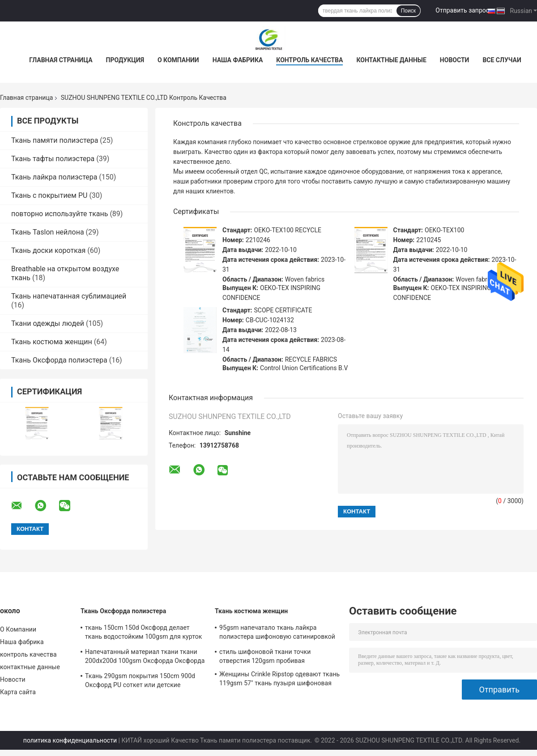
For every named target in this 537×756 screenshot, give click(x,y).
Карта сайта (18, 692)
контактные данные (391, 60)
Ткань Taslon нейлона (48, 232)
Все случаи (502, 60)
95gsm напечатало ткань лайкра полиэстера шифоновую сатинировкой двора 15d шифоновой (277, 633)
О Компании (178, 60)
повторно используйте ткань (60, 214)
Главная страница (61, 60)
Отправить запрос (462, 10)
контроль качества (309, 60)
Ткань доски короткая (48, 250)
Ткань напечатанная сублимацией (69, 296)
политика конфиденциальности (70, 740)
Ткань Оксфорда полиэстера (59, 360)
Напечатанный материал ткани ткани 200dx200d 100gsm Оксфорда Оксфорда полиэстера (145, 658)
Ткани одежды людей (48, 323)
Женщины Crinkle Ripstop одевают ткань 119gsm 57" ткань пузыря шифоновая (279, 679)
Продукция (125, 60)
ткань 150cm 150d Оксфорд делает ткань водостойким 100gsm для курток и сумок (143, 633)
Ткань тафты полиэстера (53, 159)
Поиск (408, 11)
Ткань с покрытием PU (49, 195)
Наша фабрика (238, 60)
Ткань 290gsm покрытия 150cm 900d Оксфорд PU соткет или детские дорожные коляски (140, 682)
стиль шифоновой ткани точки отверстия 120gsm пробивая (265, 656)
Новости (455, 60)
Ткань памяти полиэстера (55, 140)
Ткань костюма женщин (52, 342)
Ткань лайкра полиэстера (54, 177)
